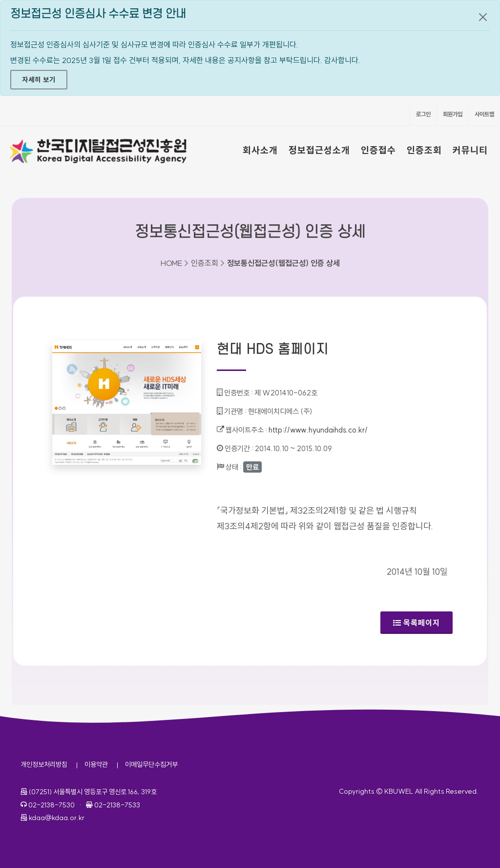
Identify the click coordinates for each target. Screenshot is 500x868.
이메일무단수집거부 (151, 764)
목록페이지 (417, 623)
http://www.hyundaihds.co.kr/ (318, 430)
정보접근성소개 (319, 150)
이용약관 (96, 764)
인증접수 (378, 150)
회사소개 (260, 150)
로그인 (423, 114)
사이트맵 (484, 114)
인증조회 (424, 150)
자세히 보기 (39, 80)
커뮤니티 (470, 150)
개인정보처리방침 (44, 764)
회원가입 (453, 114)
